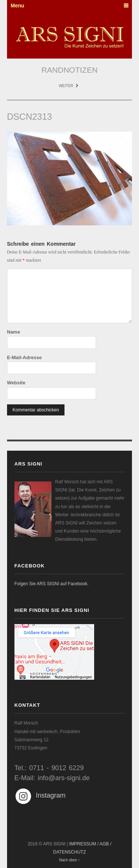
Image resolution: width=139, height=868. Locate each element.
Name (14, 332)
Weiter (69, 86)
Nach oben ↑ (69, 860)
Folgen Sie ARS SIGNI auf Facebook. (52, 584)
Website (16, 383)
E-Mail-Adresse (24, 357)
